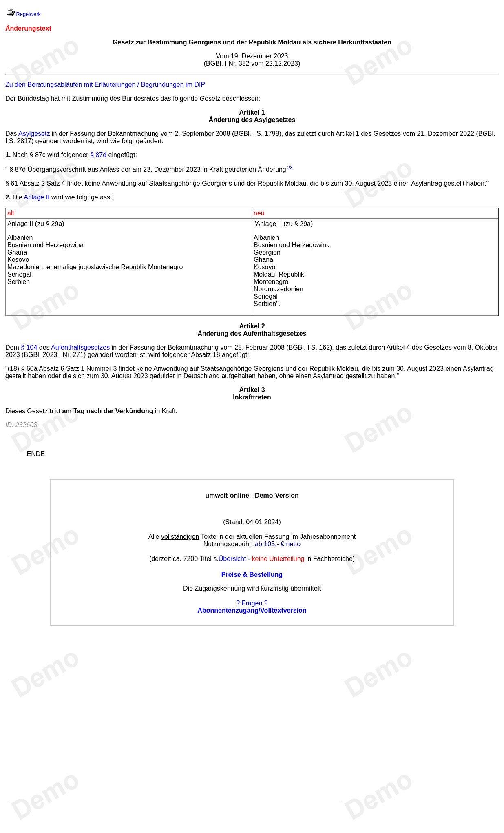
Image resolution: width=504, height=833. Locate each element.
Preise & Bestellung (252, 575)
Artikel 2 (252, 326)
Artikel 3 (252, 390)
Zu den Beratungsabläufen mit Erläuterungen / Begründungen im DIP (105, 85)
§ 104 (29, 347)
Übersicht (232, 559)
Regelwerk (29, 14)
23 (290, 168)
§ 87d (98, 155)
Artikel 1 (252, 112)
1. (8, 155)
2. (8, 197)
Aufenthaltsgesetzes (80, 347)
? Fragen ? (252, 603)
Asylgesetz (34, 134)
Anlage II (36, 197)
